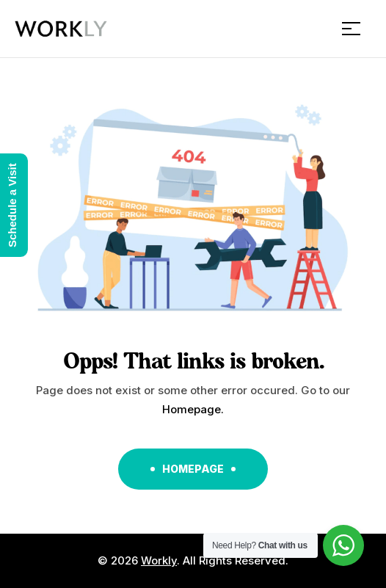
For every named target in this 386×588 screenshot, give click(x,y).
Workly (159, 560)
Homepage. (193, 409)
